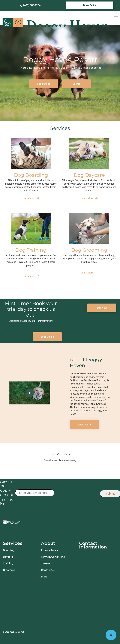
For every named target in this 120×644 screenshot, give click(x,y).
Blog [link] (44, 577)
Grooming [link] (9, 570)
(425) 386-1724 (32, 5)
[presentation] (77, 493)
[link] (90, 5)
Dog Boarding (31, 175)
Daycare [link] (8, 557)
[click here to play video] (30, 393)
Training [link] (8, 563)
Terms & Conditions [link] (53, 557)
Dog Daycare (89, 175)
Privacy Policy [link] (49, 550)
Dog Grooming (89, 250)
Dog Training (31, 250)
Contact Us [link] (48, 570)
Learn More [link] (31, 198)
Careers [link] (46, 563)
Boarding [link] (9, 550)
